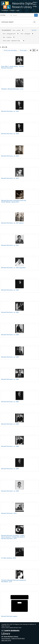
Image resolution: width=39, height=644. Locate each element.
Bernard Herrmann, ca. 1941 (10, 178)
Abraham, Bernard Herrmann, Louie (12, 89)
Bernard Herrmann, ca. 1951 (10, 245)
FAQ (34, 4)
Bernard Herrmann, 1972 (9, 513)
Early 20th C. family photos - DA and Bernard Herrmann (12, 67)
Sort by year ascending (10, 50)
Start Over (34, 30)
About (35, 2)
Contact (12, 10)
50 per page (24, 50)
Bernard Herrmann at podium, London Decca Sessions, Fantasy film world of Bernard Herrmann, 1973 (13, 537)
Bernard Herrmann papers (9, 616)
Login (18, 10)
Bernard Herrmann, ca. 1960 (10, 290)
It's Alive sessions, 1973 (9, 558)
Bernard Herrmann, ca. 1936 (10, 156)
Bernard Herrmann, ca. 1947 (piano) (12, 223)
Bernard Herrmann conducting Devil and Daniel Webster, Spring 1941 (14, 201)
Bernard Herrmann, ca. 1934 (10, 111)
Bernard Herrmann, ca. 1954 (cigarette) (13, 268)
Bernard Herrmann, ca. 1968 (10, 491)
